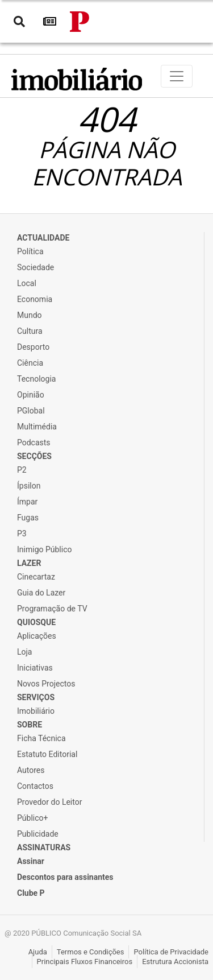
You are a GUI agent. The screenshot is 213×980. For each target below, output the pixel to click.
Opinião (31, 395)
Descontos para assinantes (65, 877)
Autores (31, 770)
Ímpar (27, 502)
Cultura (30, 331)
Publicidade (38, 834)
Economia (35, 299)
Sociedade (35, 267)
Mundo (30, 315)
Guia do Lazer (41, 593)
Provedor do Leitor (49, 802)
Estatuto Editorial (47, 754)
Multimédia (37, 427)
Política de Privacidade (171, 952)
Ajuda (38, 952)
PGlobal (31, 411)
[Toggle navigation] (177, 76)
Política (30, 251)
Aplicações (37, 636)
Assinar (31, 861)
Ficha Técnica (41, 738)
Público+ (32, 818)
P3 (22, 534)
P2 (22, 470)
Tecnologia (36, 379)
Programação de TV (52, 609)
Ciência (30, 363)
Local (27, 283)
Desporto (33, 347)
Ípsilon (29, 486)
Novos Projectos (46, 684)
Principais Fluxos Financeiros (85, 962)
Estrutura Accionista (175, 962)
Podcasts (34, 443)
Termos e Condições (91, 952)
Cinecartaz (36, 577)
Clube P (31, 893)
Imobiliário (36, 711)
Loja (25, 652)
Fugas (28, 518)
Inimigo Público (44, 549)
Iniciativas (35, 668)
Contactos (35, 786)
